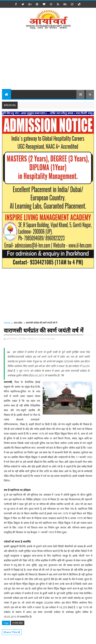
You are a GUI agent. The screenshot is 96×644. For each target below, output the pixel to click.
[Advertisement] (49, 62)
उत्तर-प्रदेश (18, 323)
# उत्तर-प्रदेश (18, 623)
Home (7, 323)
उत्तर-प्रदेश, (51, 339)
